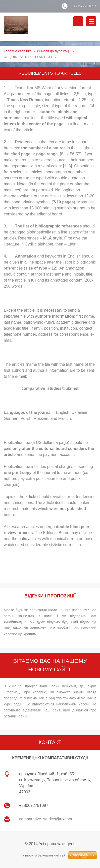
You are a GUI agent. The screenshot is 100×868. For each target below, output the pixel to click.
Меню (91, 21)
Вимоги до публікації (54, 51)
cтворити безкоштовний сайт (45, 855)
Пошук (78, 21)
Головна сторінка (18, 51)
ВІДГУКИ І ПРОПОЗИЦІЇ (50, 596)
